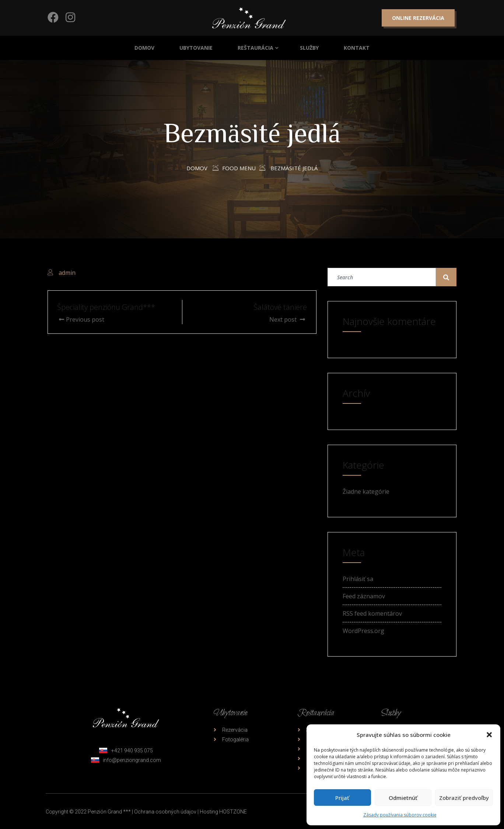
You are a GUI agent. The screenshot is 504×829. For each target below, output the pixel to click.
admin (67, 273)
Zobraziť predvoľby (464, 798)
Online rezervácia (418, 18)
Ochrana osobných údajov (165, 812)
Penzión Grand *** (109, 812)
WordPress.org (363, 631)
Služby (309, 48)
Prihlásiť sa (358, 579)
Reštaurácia (255, 48)
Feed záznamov (364, 596)
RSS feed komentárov (372, 613)
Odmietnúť (403, 798)
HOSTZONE (233, 812)
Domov (144, 48)
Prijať (342, 798)
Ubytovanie (196, 48)
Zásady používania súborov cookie (400, 815)
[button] (489, 735)
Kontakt (357, 48)
